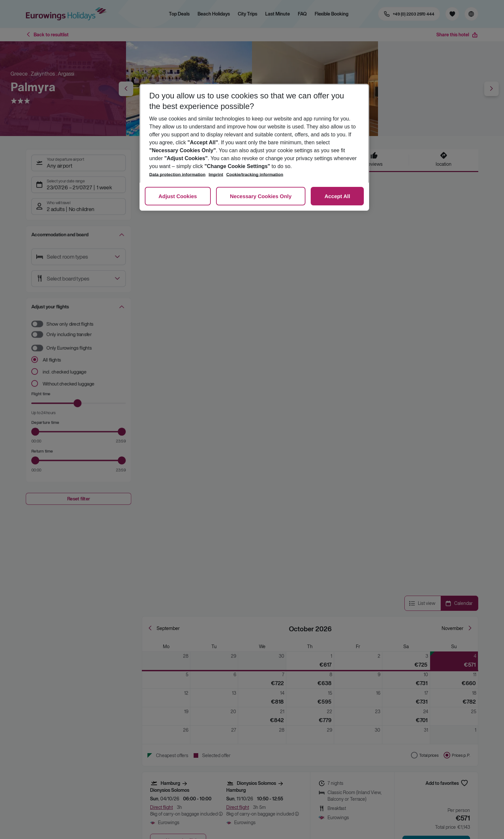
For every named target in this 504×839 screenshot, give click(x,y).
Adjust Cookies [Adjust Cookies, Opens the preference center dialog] (178, 197)
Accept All (337, 197)
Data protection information (177, 175)
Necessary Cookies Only (261, 197)
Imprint (216, 175)
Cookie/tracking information (255, 175)
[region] (254, 147)
